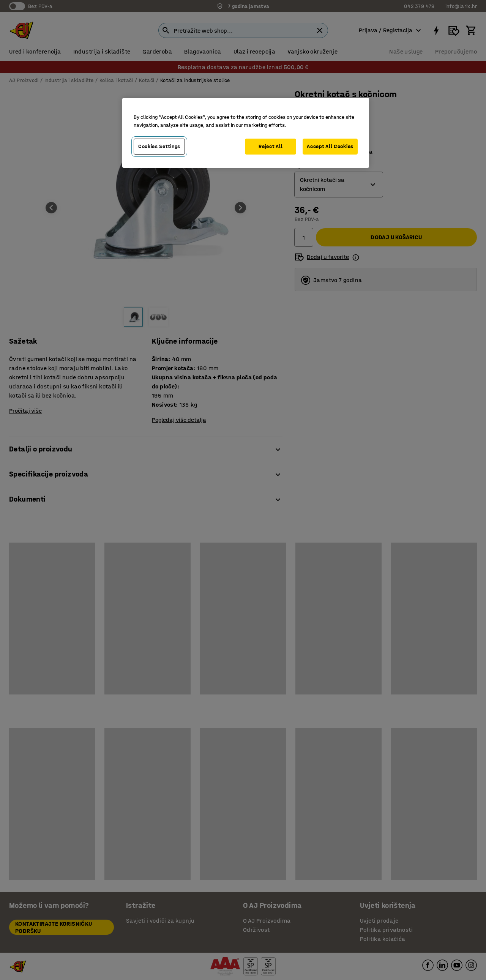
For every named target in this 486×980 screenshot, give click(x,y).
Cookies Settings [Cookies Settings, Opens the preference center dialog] (159, 146)
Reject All (271, 146)
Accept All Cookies (330, 146)
